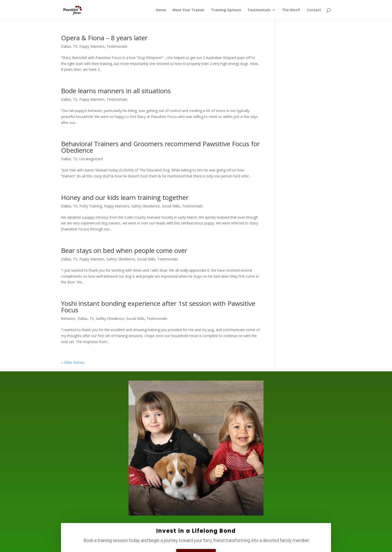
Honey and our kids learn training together (125, 197)
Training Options (226, 10)
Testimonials (259, 10)
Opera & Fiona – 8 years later (104, 38)
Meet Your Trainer (188, 10)
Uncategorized (91, 159)
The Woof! (291, 10)
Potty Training (91, 206)
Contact (314, 10)
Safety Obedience (145, 206)
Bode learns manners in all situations (116, 91)
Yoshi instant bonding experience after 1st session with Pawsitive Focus (158, 307)
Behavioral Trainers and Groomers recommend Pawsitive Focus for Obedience (160, 147)
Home (161, 10)
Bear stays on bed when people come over (124, 250)
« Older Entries (73, 362)
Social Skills (171, 206)
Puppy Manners (92, 46)
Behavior (68, 318)
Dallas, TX (69, 46)
